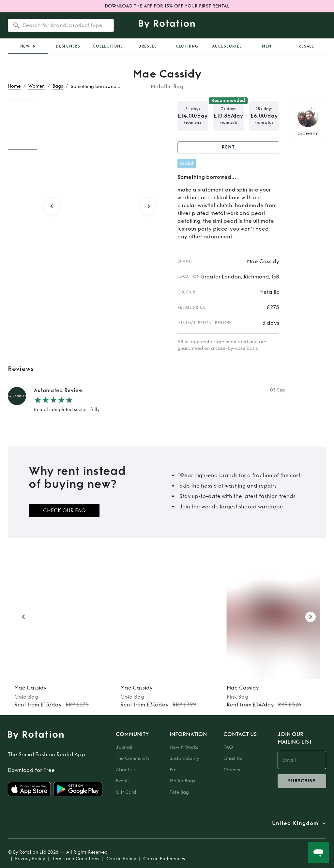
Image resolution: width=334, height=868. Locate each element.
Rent (228, 147)
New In (28, 46)
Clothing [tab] (187, 46)
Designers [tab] (68, 46)
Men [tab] (266, 46)
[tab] (28, 46)
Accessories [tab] (227, 46)
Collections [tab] (108, 46)
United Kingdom (295, 823)
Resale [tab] (306, 46)
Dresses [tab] (148, 46)
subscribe (302, 781)
